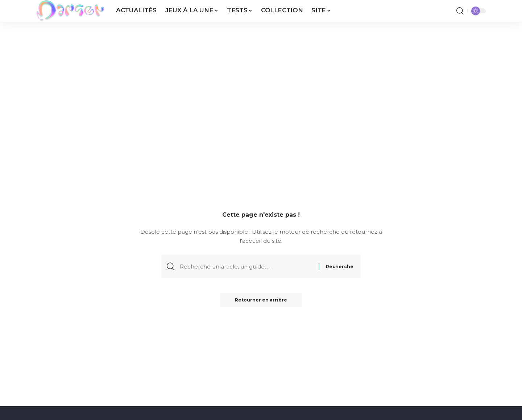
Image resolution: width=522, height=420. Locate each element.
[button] (460, 11)
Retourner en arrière (261, 300)
